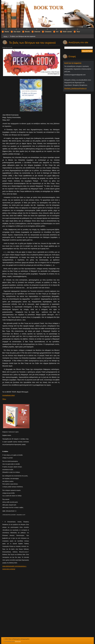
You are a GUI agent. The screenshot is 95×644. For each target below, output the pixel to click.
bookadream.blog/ (9, 395)
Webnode (18, 641)
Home (6, 36)
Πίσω (4, 399)
